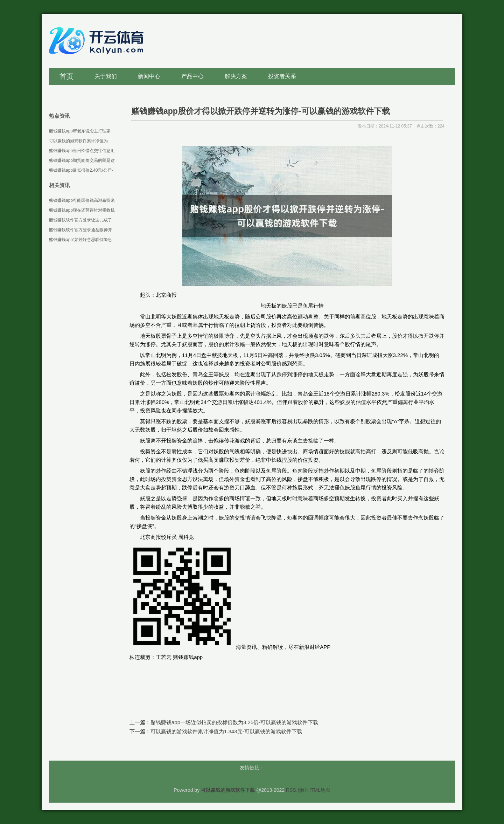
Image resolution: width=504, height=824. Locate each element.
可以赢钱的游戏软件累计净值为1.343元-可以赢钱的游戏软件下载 (226, 731)
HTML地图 (319, 790)
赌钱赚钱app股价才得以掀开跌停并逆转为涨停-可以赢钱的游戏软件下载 (261, 111)
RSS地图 (296, 790)
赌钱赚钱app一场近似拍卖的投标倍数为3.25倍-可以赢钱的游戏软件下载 (234, 722)
